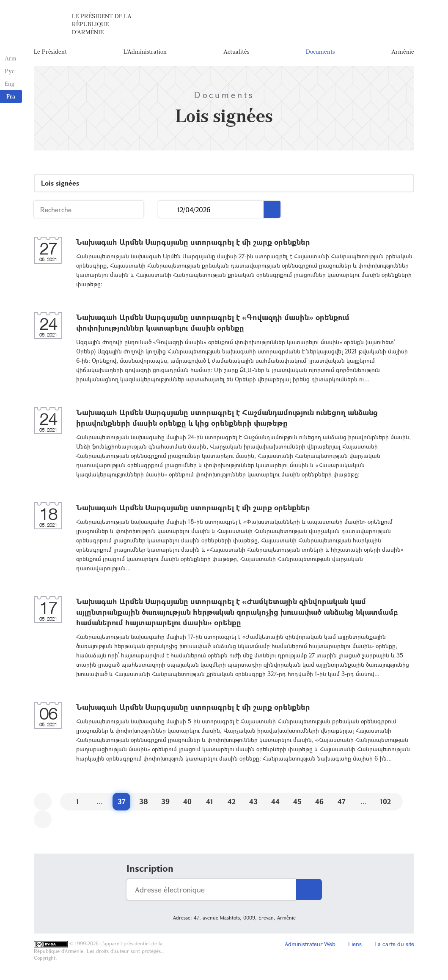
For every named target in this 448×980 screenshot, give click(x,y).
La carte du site (394, 946)
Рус (9, 71)
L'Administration (145, 53)
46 (319, 803)
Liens (355, 946)
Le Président (50, 53)
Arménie (403, 53)
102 (385, 803)
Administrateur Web (310, 946)
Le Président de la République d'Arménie (102, 25)
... (168, 212)
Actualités (236, 53)
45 (297, 803)
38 (144, 803)
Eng (9, 83)
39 (165, 803)
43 (253, 803)
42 (232, 803)
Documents (320, 53)
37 (122, 803)
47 (342, 803)
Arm (10, 58)
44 (275, 803)
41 (210, 803)
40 (187, 803)
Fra (11, 96)
